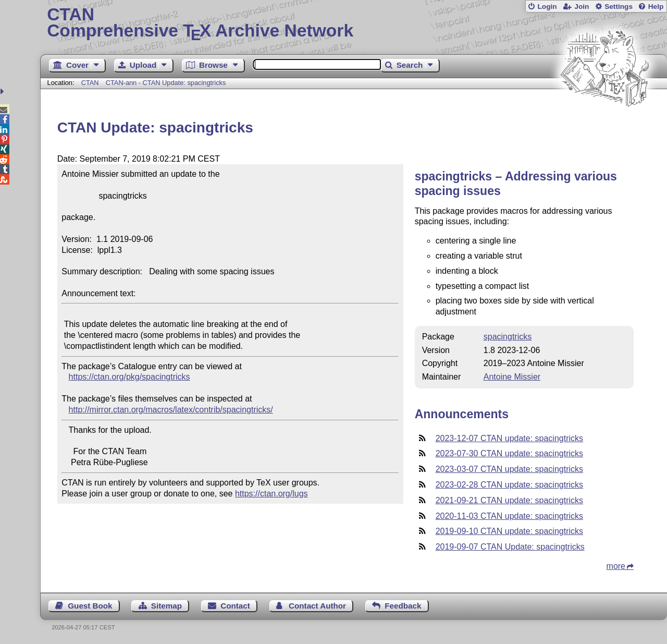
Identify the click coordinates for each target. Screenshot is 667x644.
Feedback (403, 606)
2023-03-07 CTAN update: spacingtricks (509, 469)
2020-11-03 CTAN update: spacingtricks (509, 516)
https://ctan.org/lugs (271, 494)
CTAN (90, 83)
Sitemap (166, 606)
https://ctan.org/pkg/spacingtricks (129, 377)
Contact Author (317, 606)
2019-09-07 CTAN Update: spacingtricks (510, 547)
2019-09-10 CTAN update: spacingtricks (509, 531)
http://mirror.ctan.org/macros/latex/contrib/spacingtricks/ (171, 410)
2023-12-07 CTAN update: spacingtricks (509, 438)
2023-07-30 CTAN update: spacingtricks (509, 453)
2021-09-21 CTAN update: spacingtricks (509, 500)
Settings (619, 7)
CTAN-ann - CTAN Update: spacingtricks (166, 83)
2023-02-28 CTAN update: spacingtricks (509, 485)
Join (582, 7)
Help (656, 7)
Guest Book (90, 606)
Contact (235, 606)
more (616, 566)
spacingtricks (508, 337)
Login (547, 7)
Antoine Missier (512, 377)
